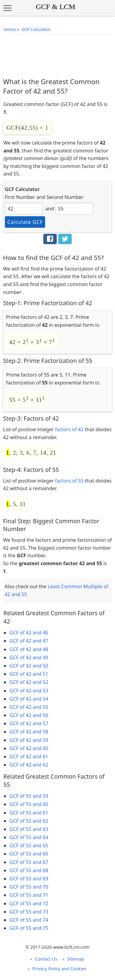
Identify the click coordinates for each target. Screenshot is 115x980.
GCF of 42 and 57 (29, 723)
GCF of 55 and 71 (29, 895)
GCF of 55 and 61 (29, 813)
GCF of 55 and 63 (29, 829)
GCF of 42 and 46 (29, 633)
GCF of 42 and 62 (29, 765)
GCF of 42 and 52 (29, 682)
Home (10, 29)
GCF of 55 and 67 (29, 862)
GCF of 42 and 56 (29, 715)
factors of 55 (69, 481)
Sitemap (75, 959)
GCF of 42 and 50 (29, 666)
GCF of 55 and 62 (29, 821)
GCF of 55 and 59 (29, 796)
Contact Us (46, 959)
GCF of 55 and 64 (29, 837)
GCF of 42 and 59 (29, 740)
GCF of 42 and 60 (29, 748)
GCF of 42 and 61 (29, 756)
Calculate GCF (25, 222)
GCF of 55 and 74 (29, 920)
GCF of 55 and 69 (29, 879)
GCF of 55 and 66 (29, 854)
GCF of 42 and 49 (29, 657)
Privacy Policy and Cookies (59, 969)
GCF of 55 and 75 (29, 928)
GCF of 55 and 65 (29, 845)
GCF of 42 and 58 (29, 732)
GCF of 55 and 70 (29, 887)
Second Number (65, 197)
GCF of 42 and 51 (29, 674)
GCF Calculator (36, 29)
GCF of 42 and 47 (29, 641)
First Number (20, 197)
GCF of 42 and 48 (29, 649)
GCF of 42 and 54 (29, 699)
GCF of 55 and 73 (29, 912)
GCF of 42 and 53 (29, 691)
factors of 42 (69, 429)
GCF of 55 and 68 (29, 870)
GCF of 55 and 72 (29, 903)
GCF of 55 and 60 (29, 804)
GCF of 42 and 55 (29, 707)
